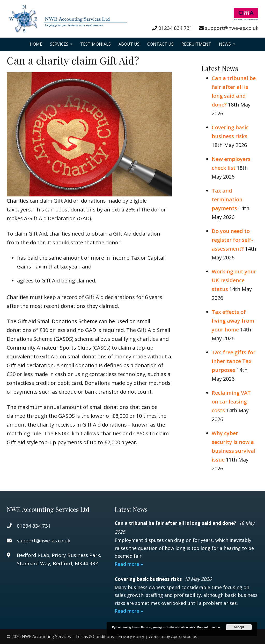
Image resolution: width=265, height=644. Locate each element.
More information (208, 627)
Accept (239, 627)
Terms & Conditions (95, 636)
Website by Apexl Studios (173, 636)
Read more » (129, 564)
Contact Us (160, 44)
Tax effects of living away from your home (233, 321)
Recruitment (196, 44)
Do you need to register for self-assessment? (232, 240)
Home (36, 44)
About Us (129, 44)
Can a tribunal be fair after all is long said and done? (176, 523)
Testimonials (95, 44)
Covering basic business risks (149, 579)
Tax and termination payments (227, 199)
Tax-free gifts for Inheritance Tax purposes (234, 361)
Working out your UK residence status (234, 280)
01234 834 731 (175, 28)
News (225, 44)
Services (60, 44)
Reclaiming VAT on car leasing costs (231, 402)
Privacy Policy (131, 636)
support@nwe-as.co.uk (232, 28)
